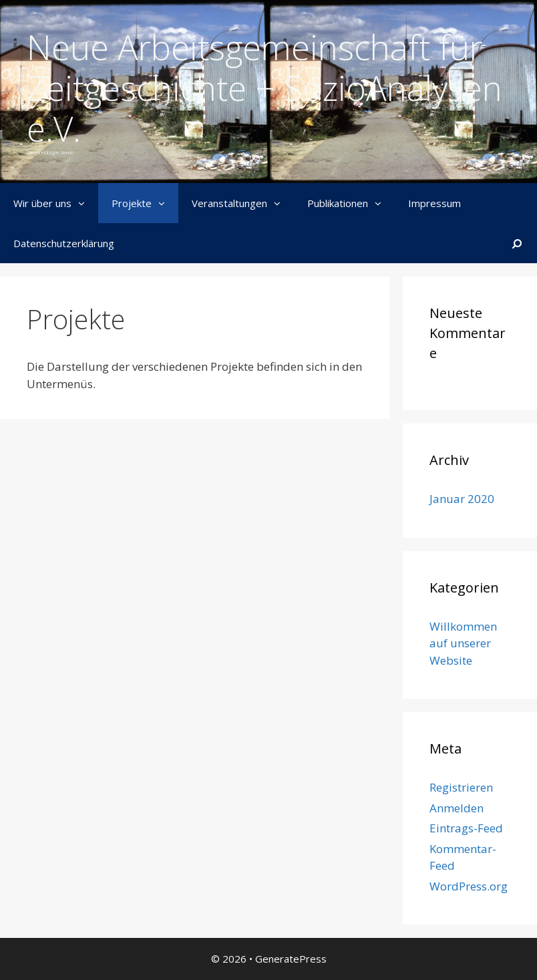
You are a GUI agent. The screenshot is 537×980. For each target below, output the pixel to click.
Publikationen (351, 203)
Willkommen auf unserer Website (463, 643)
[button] (85, 203)
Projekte (145, 203)
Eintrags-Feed (466, 828)
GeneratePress (291, 959)
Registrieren (461, 787)
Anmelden (457, 808)
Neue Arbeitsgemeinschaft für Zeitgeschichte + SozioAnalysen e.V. (264, 88)
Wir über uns (56, 203)
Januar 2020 (462, 499)
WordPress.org (469, 886)
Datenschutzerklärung (64, 243)
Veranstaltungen (243, 203)
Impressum (434, 203)
